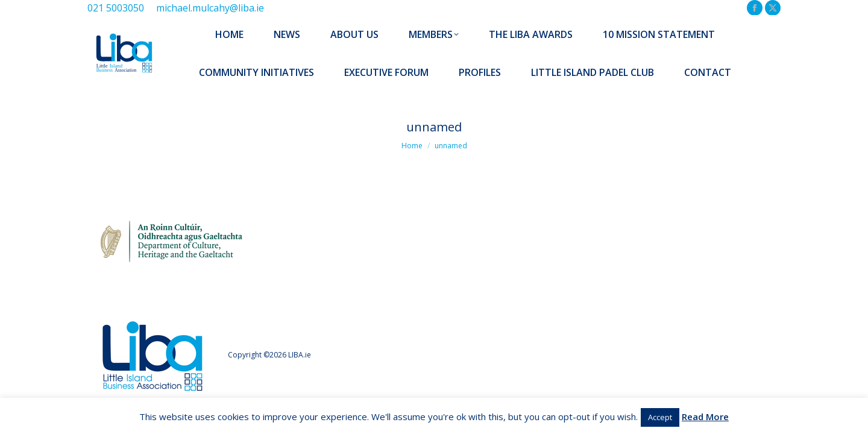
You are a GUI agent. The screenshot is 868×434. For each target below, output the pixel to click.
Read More (705, 417)
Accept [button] (660, 417)
